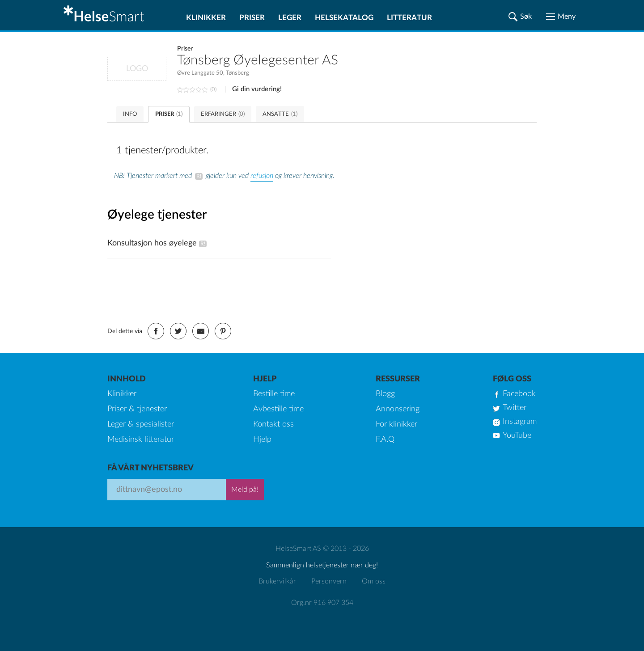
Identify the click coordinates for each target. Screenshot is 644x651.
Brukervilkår (277, 581)
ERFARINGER (223, 114)
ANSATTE (280, 114)
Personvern (329, 581)
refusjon (262, 176)
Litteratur (409, 18)
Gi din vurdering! (257, 89)
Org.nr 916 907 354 (322, 603)
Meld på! (245, 490)
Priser (252, 18)
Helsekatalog (344, 18)
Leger (290, 18)
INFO (130, 114)
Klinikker (206, 18)
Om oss (374, 581)
